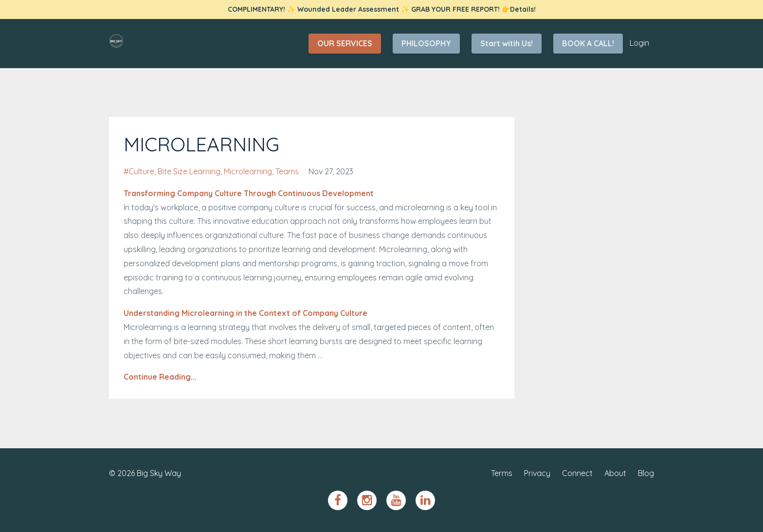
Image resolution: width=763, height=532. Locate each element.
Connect (577, 473)
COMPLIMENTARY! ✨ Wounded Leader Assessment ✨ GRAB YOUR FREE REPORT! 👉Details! (382, 9)
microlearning (248, 171)
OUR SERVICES (345, 43)
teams (287, 171)
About (615, 473)
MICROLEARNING (201, 144)
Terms (502, 473)
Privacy (537, 473)
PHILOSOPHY (426, 43)
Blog (646, 473)
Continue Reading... (160, 377)
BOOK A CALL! (588, 43)
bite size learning (189, 171)
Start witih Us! (507, 43)
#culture (139, 171)
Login (639, 43)
